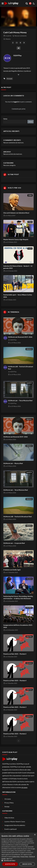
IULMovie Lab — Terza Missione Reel (20, 401)
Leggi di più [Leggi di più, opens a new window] (9, 858)
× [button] (35, 835)
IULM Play (18, 55)
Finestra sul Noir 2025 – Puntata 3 (15, 707)
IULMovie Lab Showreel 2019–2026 (20, 337)
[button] (18, 861)
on (10, 216)
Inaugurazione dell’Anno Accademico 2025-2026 (18, 626)
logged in (16, 102)
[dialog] (18, 850)
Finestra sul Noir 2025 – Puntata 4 (15, 680)
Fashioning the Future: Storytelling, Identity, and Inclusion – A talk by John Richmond (18, 597)
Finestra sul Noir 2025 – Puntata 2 (15, 734)
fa (8, 36)
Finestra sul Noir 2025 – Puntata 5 (15, 654)
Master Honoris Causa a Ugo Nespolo (16, 239)
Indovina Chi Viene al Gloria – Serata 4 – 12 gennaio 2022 (18, 267)
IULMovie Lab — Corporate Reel (14, 543)
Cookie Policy (16, 857)
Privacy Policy (24, 857)
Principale (10, 79)
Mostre (8, 39)
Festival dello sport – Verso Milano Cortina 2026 (18, 296)
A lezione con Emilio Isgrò (12, 570)
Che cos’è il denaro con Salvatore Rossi (16, 213)
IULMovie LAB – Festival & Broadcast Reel (21, 368)
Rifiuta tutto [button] (27, 864)
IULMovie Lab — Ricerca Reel (13, 463)
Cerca (5, 119)
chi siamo (24, 787)
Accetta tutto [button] (10, 864)
